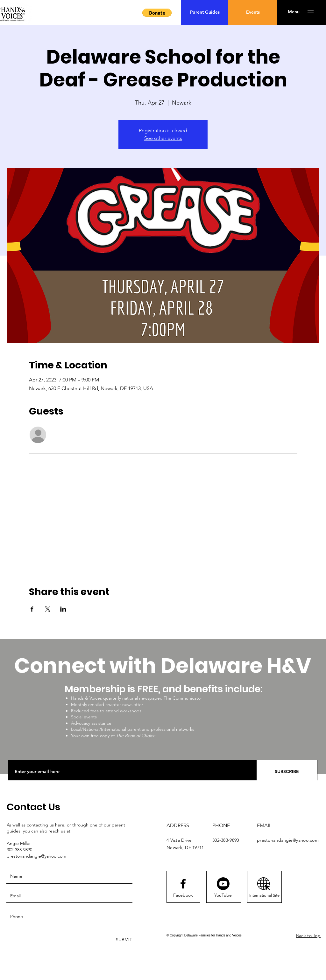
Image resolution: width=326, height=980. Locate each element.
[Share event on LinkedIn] (63, 609)
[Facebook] (183, 895)
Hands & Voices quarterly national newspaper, (117, 698)
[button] (157, 13)
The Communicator (183, 698)
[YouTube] (223, 895)
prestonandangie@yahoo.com (288, 840)
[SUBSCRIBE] (287, 772)
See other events (163, 138)
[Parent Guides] (205, 12)
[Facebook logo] (183, 884)
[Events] (253, 12)
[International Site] (264, 895)
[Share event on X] (48, 609)
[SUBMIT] (123, 940)
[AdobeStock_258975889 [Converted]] (264, 884)
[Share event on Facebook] (32, 609)
